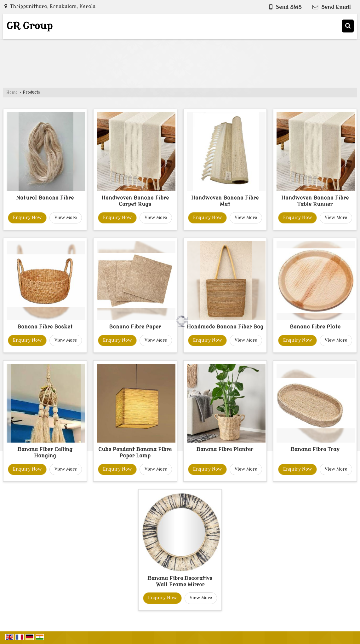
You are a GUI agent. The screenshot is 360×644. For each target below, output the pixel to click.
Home (12, 92)
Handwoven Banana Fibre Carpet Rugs (135, 201)
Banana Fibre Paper (135, 327)
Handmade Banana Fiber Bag (225, 327)
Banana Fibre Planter (225, 449)
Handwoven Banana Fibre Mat (225, 201)
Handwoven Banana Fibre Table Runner (315, 201)
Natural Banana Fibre (45, 198)
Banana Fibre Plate (315, 327)
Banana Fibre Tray (315, 449)
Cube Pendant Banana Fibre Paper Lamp (135, 453)
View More (66, 218)
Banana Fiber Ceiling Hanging (45, 453)
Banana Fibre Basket (45, 327)
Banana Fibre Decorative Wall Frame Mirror (180, 581)
